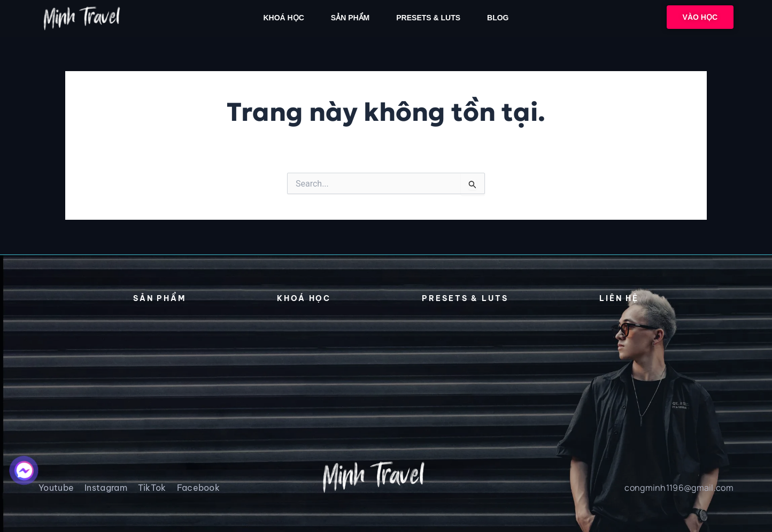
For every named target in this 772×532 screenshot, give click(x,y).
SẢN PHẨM (350, 18)
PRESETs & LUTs (428, 18)
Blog (498, 18)
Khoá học (283, 18)
